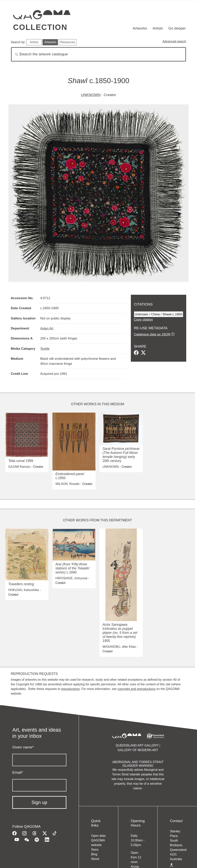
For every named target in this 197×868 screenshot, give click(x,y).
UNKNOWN (91, 95)
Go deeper (177, 28)
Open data (98, 836)
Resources (68, 42)
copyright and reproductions (136, 689)
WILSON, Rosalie (67, 484)
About (95, 859)
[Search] (98, 54)
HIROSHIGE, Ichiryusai (71, 578)
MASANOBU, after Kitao (119, 647)
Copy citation (143, 319)
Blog (94, 854)
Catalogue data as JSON (152, 334)
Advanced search (174, 41)
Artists (158, 28)
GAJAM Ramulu (19, 467)
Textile (45, 349)
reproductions (70, 689)
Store (95, 850)
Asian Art (47, 328)
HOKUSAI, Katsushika (24, 590)
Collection (40, 27)
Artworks (140, 28)
